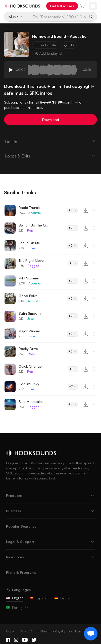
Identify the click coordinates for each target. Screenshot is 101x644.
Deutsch (64, 598)
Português (17, 608)
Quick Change (30, 366)
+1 (73, 263)
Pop (30, 230)
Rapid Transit (29, 207)
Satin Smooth (30, 313)
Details (51, 141)
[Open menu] (93, 6)
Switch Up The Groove (34, 225)
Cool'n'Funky (29, 384)
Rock (32, 354)
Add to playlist (48, 53)
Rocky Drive (28, 349)
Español (39, 598)
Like (69, 45)
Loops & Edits (51, 156)
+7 (73, 387)
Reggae (33, 266)
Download (51, 120)
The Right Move (31, 260)
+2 (72, 210)
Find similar (46, 45)
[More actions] (94, 210)
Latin (32, 336)
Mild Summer (29, 278)
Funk (32, 248)
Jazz (30, 319)
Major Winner (29, 331)
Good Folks (28, 296)
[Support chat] (91, 634)
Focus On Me (29, 243)
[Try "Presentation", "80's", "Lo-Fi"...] (57, 17)
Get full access (62, 6)
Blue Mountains (31, 401)
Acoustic (35, 213)
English (15, 598)
